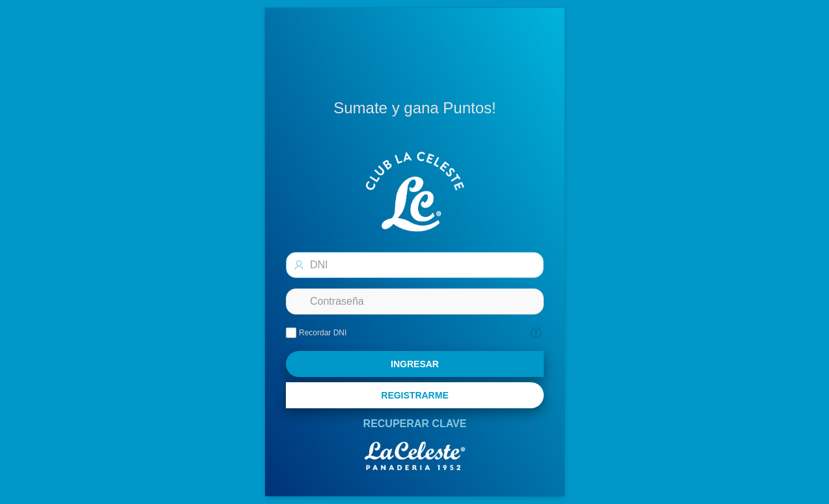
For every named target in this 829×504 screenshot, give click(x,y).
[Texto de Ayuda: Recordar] (536, 333)
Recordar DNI (323, 333)
